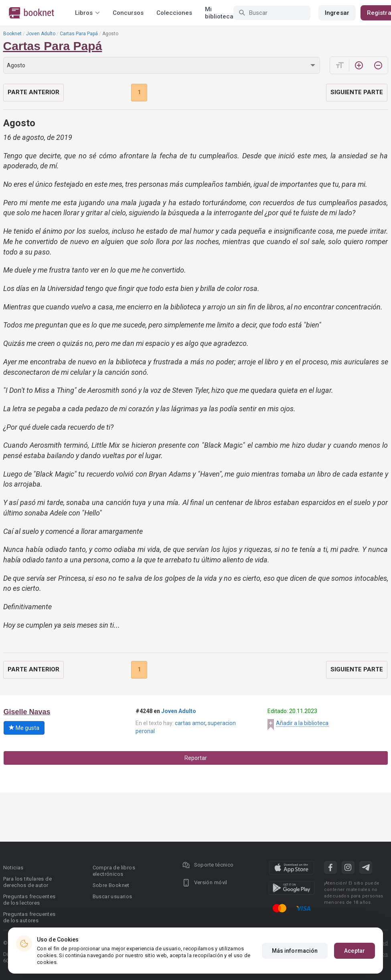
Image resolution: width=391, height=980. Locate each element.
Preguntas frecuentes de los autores (29, 917)
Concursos (128, 13)
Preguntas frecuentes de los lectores (29, 900)
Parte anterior (33, 92)
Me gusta (24, 728)
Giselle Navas (27, 712)
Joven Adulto (41, 34)
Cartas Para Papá (79, 34)
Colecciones (174, 13)
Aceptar (355, 951)
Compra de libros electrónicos (114, 871)
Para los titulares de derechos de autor (27, 882)
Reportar (196, 758)
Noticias (13, 868)
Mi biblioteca (219, 13)
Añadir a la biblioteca (302, 723)
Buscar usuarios (112, 896)
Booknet (12, 34)
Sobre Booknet (111, 885)
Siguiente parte (357, 92)
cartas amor (190, 723)
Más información (295, 951)
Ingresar (337, 13)
